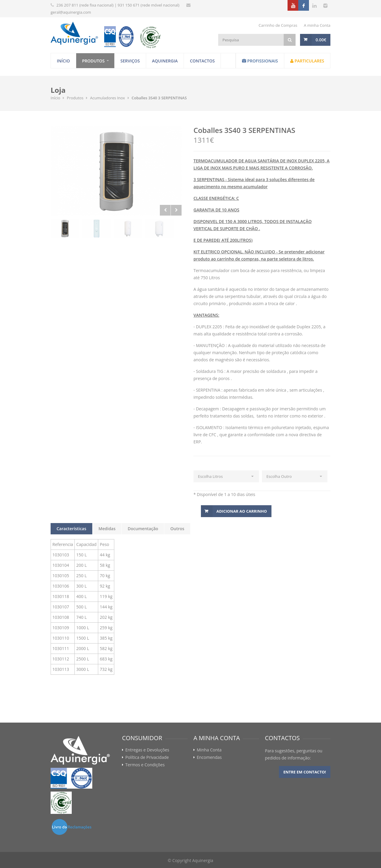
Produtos (93, 61)
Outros (177, 529)
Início (63, 61)
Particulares (307, 61)
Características (71, 529)
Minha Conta (209, 750)
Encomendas (209, 757)
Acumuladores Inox (108, 98)
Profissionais (260, 61)
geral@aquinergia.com (71, 12)
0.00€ (321, 40)
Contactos (202, 61)
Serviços (130, 61)
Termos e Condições (145, 765)
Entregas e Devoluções (147, 750)
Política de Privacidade (147, 757)
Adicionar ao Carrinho (242, 511)
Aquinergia (165, 61)
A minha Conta (317, 25)
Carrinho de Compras (278, 25)
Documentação (143, 529)
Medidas (107, 529)
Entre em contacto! (305, 772)
